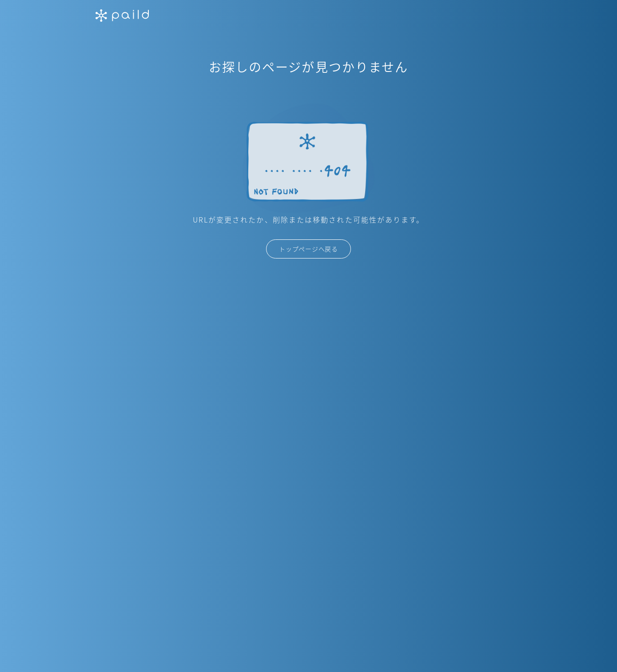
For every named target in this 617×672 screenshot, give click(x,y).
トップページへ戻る (308, 249)
